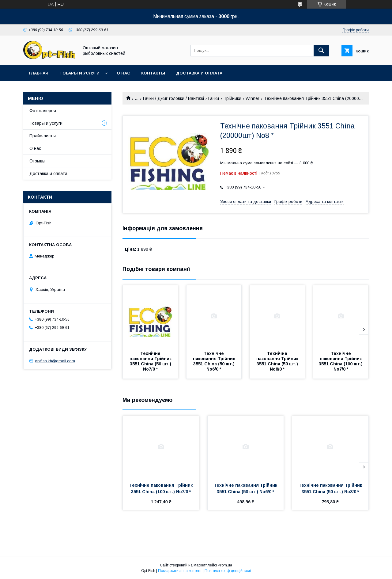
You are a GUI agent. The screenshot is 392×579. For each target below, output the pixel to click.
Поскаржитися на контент (180, 571)
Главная (39, 73)
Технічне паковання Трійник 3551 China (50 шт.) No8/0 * (278, 361)
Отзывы (37, 161)
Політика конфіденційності (228, 571)
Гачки (214, 98)
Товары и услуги (79, 73)
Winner (253, 98)
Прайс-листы (43, 136)
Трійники (232, 98)
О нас (123, 73)
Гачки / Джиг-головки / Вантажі (173, 98)
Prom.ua (225, 565)
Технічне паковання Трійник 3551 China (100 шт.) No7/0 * (341, 361)
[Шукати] (321, 51)
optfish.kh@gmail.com (55, 361)
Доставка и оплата (199, 73)
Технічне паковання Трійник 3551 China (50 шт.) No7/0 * (151, 361)
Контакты (153, 73)
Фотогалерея (43, 111)
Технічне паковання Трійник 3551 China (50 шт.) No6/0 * (215, 361)
